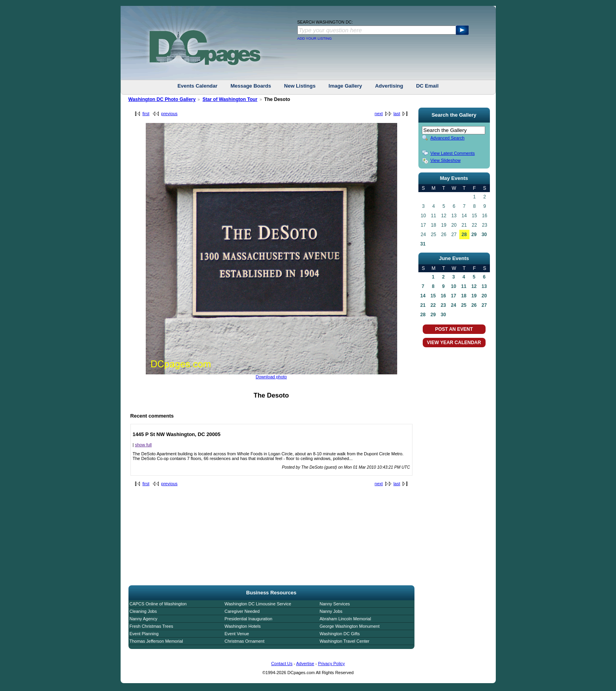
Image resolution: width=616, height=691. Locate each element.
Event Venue (237, 634)
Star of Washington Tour (230, 99)
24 (454, 305)
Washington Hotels (243, 626)
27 (484, 305)
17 (454, 296)
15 (433, 296)
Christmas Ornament (245, 641)
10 (454, 286)
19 (474, 296)
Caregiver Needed (242, 611)
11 (464, 286)
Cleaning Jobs (143, 611)
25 (464, 305)
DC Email (427, 86)
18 (464, 296)
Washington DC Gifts (340, 634)
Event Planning (144, 634)
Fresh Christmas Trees (151, 626)
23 (443, 305)
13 (484, 286)
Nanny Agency (144, 619)
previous (169, 114)
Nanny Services (335, 604)
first (146, 114)
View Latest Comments (453, 153)
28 (464, 235)
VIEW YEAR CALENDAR (454, 343)
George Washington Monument (350, 626)
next (379, 114)
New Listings (300, 86)
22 (433, 305)
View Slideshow (446, 160)
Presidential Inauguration (249, 619)
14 (423, 296)
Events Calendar (198, 86)
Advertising (389, 86)
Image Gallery (345, 86)
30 (484, 235)
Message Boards (251, 86)
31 (423, 244)
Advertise (305, 664)
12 (474, 286)
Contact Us (282, 664)
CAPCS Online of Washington (158, 604)
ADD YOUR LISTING (315, 38)
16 (443, 296)
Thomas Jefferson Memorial (156, 641)
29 (474, 235)
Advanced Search (448, 138)
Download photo (271, 377)
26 (474, 305)
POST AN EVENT (454, 329)
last (397, 114)
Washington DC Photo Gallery (162, 99)
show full (143, 445)
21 (423, 305)
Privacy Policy (331, 664)
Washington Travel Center (345, 641)
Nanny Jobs (331, 611)
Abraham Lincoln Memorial (346, 619)
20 (484, 296)
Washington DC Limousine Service (258, 604)
